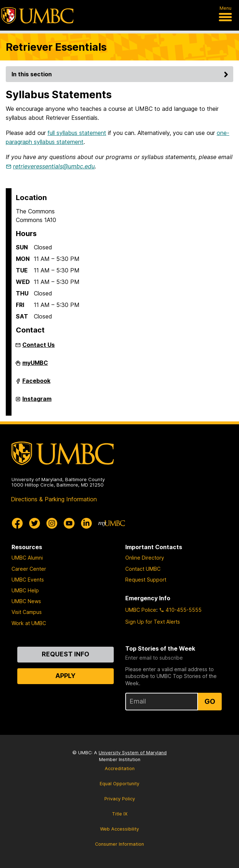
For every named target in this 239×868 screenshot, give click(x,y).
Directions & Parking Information (54, 499)
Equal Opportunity (119, 784)
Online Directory (145, 558)
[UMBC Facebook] (17, 523)
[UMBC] (37, 15)
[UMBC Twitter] (35, 523)
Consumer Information (119, 844)
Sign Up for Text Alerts (153, 622)
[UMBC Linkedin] (86, 523)
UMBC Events (28, 580)
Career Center (29, 569)
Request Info (66, 654)
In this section (121, 74)
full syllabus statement (77, 133)
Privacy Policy (120, 799)
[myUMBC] (112, 523)
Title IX (120, 814)
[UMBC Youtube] (69, 523)
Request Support (146, 580)
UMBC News (26, 601)
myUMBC (35, 366)
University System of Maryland (133, 753)
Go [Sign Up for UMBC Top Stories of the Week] (210, 701)
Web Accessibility (119, 829)
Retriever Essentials (56, 47)
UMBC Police (141, 610)
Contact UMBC (143, 569)
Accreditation (120, 768)
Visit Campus (27, 612)
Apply (66, 676)
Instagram (37, 402)
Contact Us (39, 345)
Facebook (36, 384)
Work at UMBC (29, 623)
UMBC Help (25, 590)
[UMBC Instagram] (52, 523)
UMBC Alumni (27, 558)
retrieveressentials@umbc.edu (54, 166)
